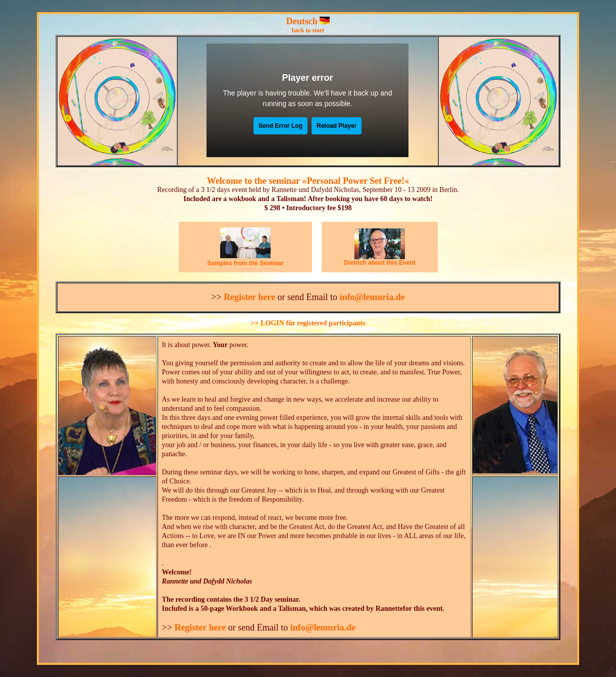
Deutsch (302, 21)
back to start (308, 30)
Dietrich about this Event (379, 263)
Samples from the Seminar (245, 263)
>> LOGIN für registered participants (308, 323)
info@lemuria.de (372, 297)
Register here (249, 297)
